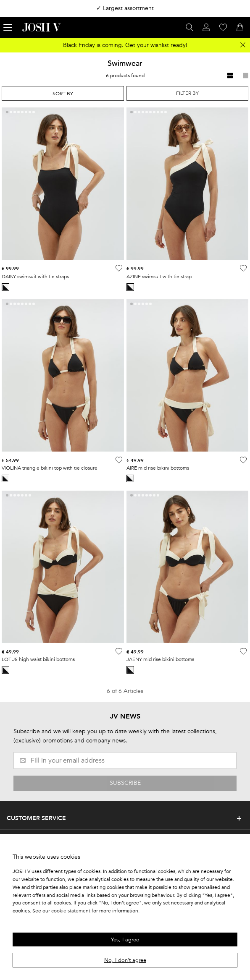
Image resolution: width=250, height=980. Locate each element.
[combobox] (63, 93)
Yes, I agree (125, 940)
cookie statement (71, 911)
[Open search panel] (189, 27)
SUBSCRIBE (125, 783)
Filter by (187, 93)
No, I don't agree (125, 960)
